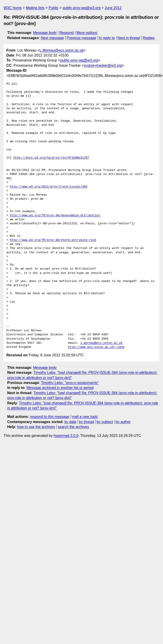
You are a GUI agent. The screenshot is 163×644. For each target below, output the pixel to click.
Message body (45, 33)
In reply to (107, 38)
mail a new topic (85, 417)
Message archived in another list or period (60, 388)
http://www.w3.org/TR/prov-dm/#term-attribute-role (53, 240)
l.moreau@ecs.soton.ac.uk (101, 343)
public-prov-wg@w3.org (81, 8)
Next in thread (129, 38)
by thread (87, 422)
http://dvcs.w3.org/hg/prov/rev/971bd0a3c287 (51, 158)
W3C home (13, 8)
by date (70, 422)
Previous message (81, 38)
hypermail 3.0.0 (66, 436)
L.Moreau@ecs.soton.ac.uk (62, 50)
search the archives (73, 427)
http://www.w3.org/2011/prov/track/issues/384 (49, 187)
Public (54, 8)
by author (123, 422)
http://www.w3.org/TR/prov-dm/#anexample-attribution (55, 215)
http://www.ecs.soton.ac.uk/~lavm (96, 347)
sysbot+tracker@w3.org (103, 65)
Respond (67, 33)
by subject (105, 422)
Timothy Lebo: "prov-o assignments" (70, 383)
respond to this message (49, 417)
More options (87, 33)
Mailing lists (35, 8)
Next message (52, 38)
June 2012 (113, 8)
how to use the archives (36, 427)
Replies (149, 38)
